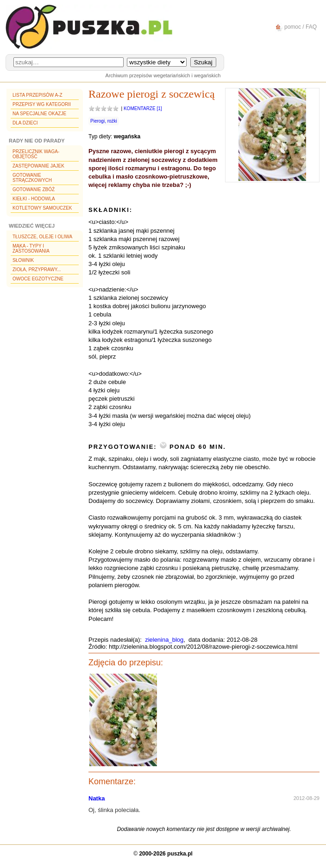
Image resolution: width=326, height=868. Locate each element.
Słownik (23, 260)
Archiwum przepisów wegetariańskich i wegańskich (163, 75)
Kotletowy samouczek (42, 208)
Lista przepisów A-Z (38, 95)
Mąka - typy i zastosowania (31, 248)
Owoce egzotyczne (38, 279)
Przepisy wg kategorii (42, 104)
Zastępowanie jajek (38, 166)
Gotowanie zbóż (34, 189)
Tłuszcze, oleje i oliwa (42, 237)
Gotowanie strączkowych (32, 178)
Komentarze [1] (143, 108)
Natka (97, 798)
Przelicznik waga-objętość (36, 154)
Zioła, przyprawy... (37, 270)
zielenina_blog (164, 640)
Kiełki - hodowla (34, 199)
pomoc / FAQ (295, 27)
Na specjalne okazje (39, 114)
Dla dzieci (25, 123)
